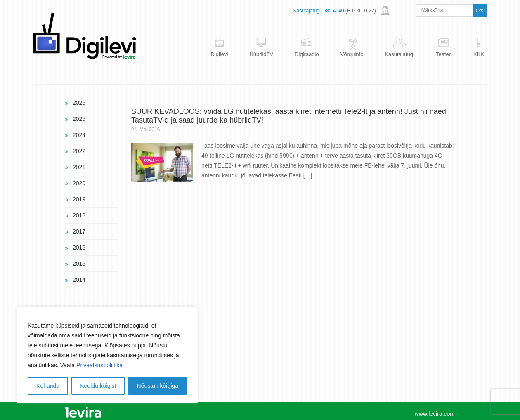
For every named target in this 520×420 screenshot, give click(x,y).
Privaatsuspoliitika (99, 365)
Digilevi (219, 54)
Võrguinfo (352, 54)
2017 (79, 231)
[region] (107, 355)
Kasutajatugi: (308, 11)
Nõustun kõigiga (158, 386)
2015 (79, 264)
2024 (79, 135)
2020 (79, 183)
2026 (79, 103)
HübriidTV (261, 54)
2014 (79, 280)
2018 (79, 215)
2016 (79, 248)
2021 (79, 167)
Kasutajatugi (399, 54)
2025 (79, 119)
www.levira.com (435, 414)
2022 (79, 151)
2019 (79, 199)
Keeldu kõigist (98, 386)
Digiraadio (307, 54)
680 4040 (333, 11)
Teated (444, 54)
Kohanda (48, 386)
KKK (479, 54)
